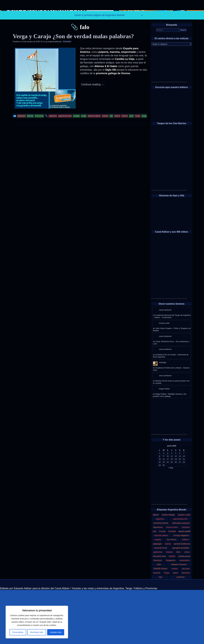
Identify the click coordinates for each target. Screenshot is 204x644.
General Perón (161, 602)
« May (171, 522)
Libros (187, 606)
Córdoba (172, 585)
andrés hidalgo (168, 569)
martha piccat (184, 610)
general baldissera (182, 598)
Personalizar (18, 632)
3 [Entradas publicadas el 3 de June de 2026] (168, 507)
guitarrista (158, 606)
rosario (175, 623)
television (186, 627)
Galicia (168, 598)
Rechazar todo (37, 632)
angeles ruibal (184, 569)
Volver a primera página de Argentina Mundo (99, 69)
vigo (160, 631)
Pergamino (171, 614)
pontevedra (185, 614)
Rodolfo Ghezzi (160, 623)
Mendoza (158, 614)
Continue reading (93, 138)
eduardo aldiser (161, 590)
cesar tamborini (165, 364)
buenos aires (172, 581)
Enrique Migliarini (181, 590)
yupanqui (181, 631)
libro (178, 606)
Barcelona (158, 581)
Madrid (172, 610)
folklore (186, 594)
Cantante (186, 581)
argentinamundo (180, 573)
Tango (167, 627)
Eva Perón (172, 594)
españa (158, 594)
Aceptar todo (56, 632)
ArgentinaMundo (55, 96)
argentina (160, 573)
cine (155, 585)
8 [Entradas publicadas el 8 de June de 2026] (160, 510)
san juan (186, 623)
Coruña (162, 585)
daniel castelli (184, 585)
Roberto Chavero (179, 619)
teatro (176, 627)
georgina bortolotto (181, 602)
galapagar (157, 598)
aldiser (156, 569)
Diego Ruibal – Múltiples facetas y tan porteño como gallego (170, 449)
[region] (37, 622)
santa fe (157, 627)
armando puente (161, 577)
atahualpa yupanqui (181, 577)
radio (159, 619)
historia (169, 606)
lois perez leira (159, 610)
